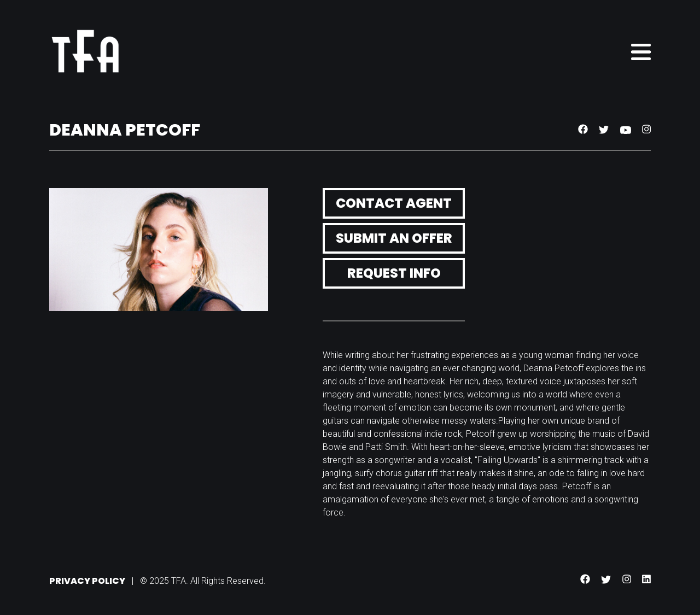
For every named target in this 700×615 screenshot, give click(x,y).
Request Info (394, 273)
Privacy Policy (87, 581)
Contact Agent (394, 203)
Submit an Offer (394, 238)
